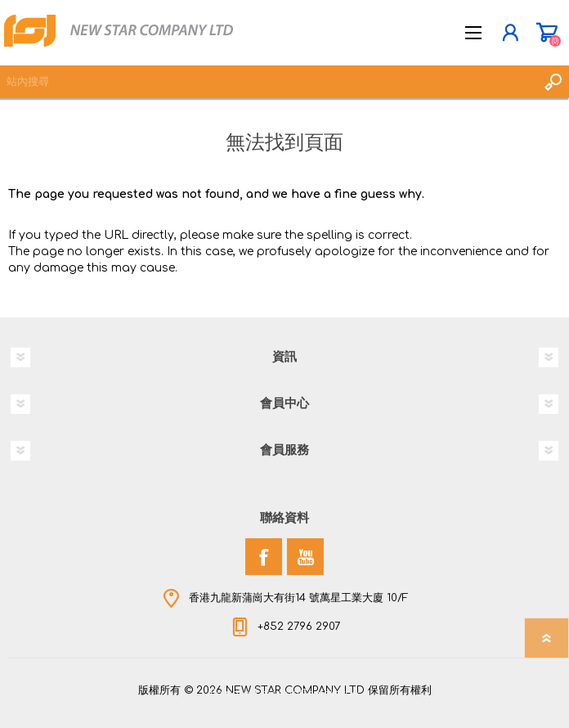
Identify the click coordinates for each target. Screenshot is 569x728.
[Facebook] (264, 557)
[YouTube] (305, 557)
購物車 (547, 33)
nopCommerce (318, 694)
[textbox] (268, 82)
